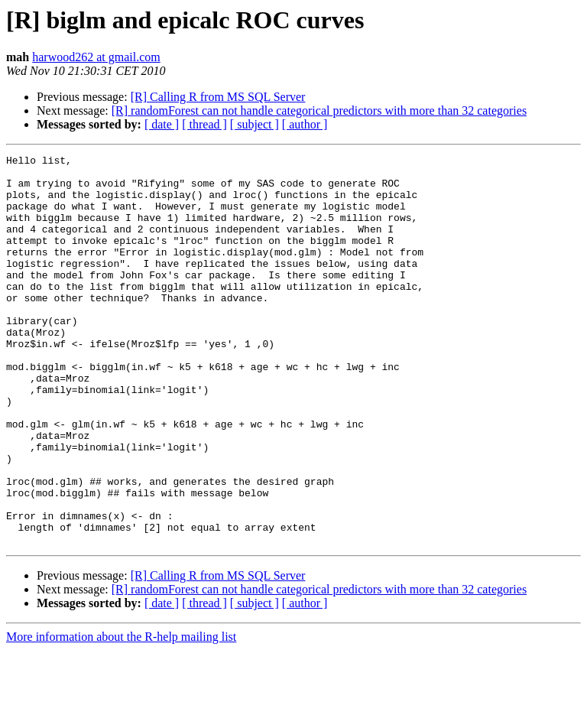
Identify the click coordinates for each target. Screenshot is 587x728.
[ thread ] (204, 124)
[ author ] (305, 124)
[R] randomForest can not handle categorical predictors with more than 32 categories (319, 110)
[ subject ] (255, 124)
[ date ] (162, 124)
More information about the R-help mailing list (121, 715)
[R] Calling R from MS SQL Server (218, 97)
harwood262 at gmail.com (96, 57)
